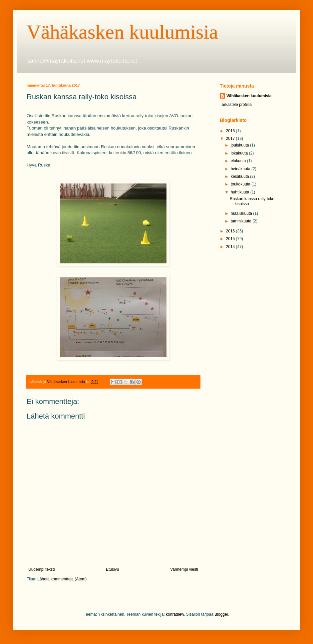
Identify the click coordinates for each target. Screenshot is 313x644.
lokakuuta (240, 153)
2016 (231, 231)
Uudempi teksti (41, 569)
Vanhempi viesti (184, 569)
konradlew (175, 614)
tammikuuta (242, 221)
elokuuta (239, 161)
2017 (231, 139)
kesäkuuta (240, 176)
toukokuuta (241, 184)
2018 (231, 131)
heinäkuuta (241, 169)
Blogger (221, 614)
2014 (231, 247)
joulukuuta (240, 145)
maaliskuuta (242, 213)
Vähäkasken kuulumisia (122, 32)
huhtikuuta (241, 192)
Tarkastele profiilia (236, 105)
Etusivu (112, 569)
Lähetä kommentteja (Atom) (62, 579)
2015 (231, 239)
